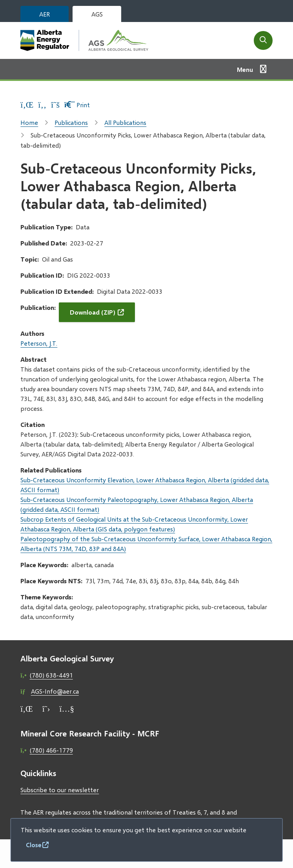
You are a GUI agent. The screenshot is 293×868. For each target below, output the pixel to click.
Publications (71, 122)
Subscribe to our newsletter (60, 790)
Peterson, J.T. (39, 343)
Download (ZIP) (93, 312)
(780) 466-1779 (51, 750)
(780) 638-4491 (51, 675)
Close (34, 845)
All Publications (125, 122)
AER (45, 14)
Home (29, 122)
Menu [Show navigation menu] (245, 69)
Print (77, 105)
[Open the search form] (263, 40)
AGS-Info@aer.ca (55, 691)
